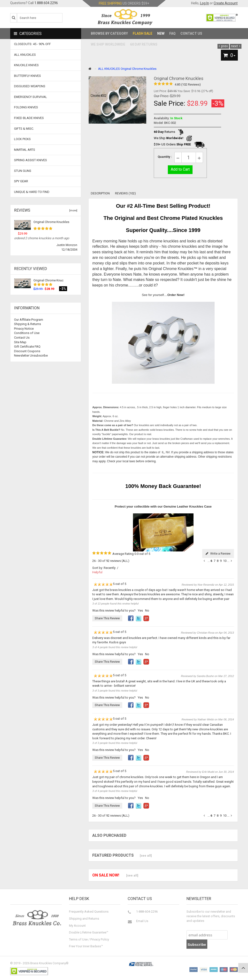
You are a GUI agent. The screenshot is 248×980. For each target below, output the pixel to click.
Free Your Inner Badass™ (86, 946)
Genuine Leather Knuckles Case (188, 506)
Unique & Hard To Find (32, 192)
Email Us (142, 921)
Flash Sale (143, 33)
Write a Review (218, 554)
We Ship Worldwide (108, 44)
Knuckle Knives (26, 65)
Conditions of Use (27, 333)
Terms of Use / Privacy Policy (89, 939)
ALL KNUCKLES (109, 69)
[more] (73, 211)
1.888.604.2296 (46, 3)
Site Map (20, 342)
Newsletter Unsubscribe (31, 355)
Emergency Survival (31, 97)
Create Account (226, 3)
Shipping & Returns (27, 324)
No (147, 610)
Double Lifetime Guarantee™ (89, 932)
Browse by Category (109, 33)
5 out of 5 (109, 584)
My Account (77, 926)
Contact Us (191, 33)
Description (100, 193)
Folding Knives (26, 107)
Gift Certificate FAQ (27, 347)
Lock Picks (22, 139)
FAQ (172, 33)
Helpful (97, 572)
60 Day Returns (144, 44)
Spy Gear (21, 181)
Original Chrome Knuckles (51, 222)
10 (225, 561)
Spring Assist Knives (31, 160)
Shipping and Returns (84, 919)
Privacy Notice (24, 329)
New (161, 33)
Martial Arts (25, 150)
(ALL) (125, 561)
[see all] (146, 856)
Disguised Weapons (30, 86)
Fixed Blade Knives (29, 118)
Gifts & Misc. (24, 129)
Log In (205, 3)
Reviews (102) (125, 193)
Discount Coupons (27, 351)
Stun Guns (23, 171)
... (209, 561)
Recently (110, 568)
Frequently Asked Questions (89, 912)
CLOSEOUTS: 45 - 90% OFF (32, 44)
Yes (140, 610)
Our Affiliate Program (29, 320)
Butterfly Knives (27, 76)
